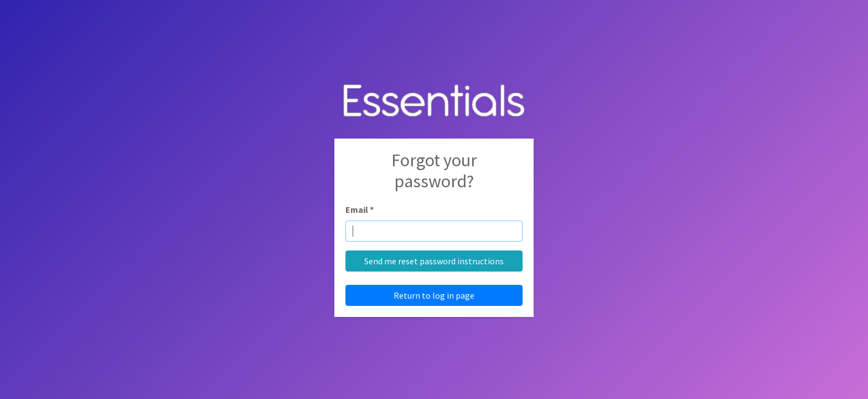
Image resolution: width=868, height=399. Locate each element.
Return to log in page (434, 295)
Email (360, 209)
